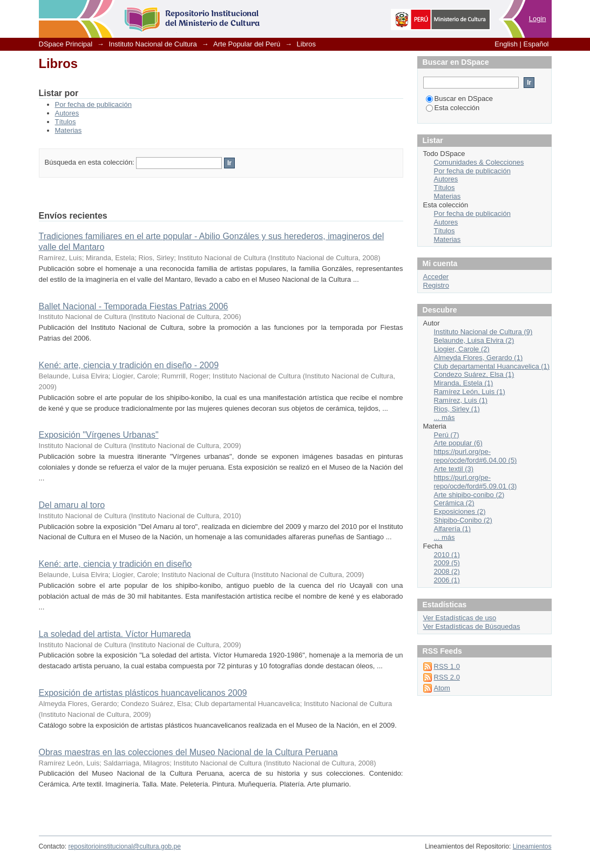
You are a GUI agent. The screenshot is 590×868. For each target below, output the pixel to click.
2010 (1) (447, 555)
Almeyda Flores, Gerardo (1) (479, 358)
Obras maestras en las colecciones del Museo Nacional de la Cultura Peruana (188, 752)
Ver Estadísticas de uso (460, 618)
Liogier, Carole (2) (462, 349)
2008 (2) (447, 571)
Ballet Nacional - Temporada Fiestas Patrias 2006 (134, 306)
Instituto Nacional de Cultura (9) (483, 332)
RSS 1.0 (447, 666)
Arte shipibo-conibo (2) (469, 495)
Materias (69, 130)
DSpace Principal (66, 44)
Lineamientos (532, 846)
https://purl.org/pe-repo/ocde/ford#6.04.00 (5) (476, 456)
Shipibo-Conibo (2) (463, 520)
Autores (67, 113)
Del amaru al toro (72, 505)
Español (536, 44)
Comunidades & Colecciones (479, 162)
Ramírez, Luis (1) (461, 400)
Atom (442, 688)
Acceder (436, 277)
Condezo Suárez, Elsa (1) (474, 374)
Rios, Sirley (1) (457, 409)
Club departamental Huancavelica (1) (492, 366)
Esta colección (453, 108)
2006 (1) (447, 580)
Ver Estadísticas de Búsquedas (472, 626)
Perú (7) (447, 435)
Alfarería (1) (453, 529)
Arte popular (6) (458, 443)
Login (538, 19)
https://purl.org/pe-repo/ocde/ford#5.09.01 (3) (476, 482)
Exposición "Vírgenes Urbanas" (99, 435)
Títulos (66, 122)
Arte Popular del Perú (247, 44)
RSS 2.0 (447, 677)
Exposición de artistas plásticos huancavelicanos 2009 (143, 693)
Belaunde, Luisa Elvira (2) (474, 340)
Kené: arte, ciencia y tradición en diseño (116, 564)
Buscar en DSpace (459, 99)
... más (445, 418)
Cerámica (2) (454, 503)
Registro (436, 285)
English (506, 44)
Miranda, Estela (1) (464, 383)
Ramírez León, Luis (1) (470, 392)
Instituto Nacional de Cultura (152, 44)
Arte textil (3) (454, 469)
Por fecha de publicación (93, 104)
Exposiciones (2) (460, 511)
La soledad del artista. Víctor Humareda (115, 634)
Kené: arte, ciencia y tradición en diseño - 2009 (129, 365)
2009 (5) (447, 563)
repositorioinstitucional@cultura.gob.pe (125, 846)
